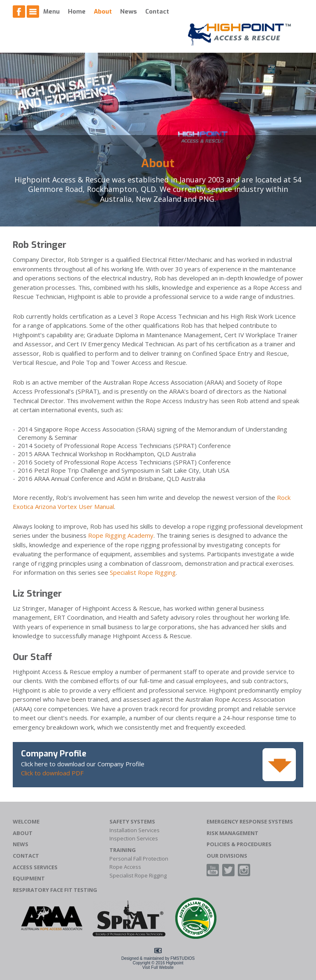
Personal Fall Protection (139, 859)
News (129, 12)
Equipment (29, 878)
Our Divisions (227, 856)
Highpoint (174, 963)
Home (77, 12)
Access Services (35, 867)
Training (123, 850)
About (103, 12)
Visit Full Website (158, 967)
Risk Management (232, 833)
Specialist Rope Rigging (143, 572)
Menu (51, 12)
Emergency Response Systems (250, 822)
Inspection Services (134, 839)
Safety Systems (132, 822)
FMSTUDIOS (182, 958)
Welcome (26, 822)
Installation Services (135, 830)
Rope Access (125, 867)
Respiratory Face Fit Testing (55, 890)
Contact (157, 12)
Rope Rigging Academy (121, 535)
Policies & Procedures (239, 844)
